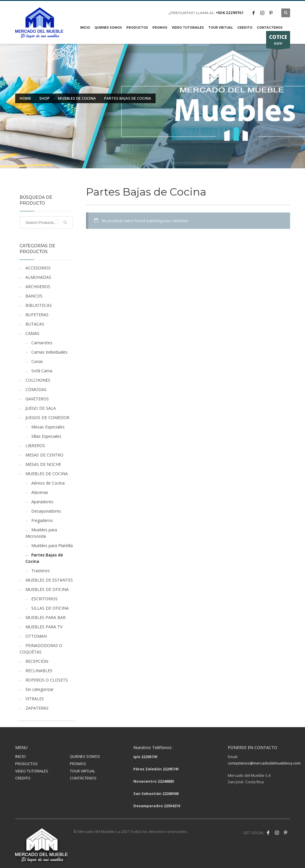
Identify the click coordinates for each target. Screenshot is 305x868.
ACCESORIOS (38, 268)
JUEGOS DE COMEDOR (47, 417)
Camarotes (42, 343)
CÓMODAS (36, 389)
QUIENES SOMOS (85, 756)
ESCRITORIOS (44, 599)
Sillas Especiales (46, 436)
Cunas (37, 361)
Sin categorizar (39, 689)
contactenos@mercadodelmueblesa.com (264, 763)
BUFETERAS (37, 315)
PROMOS (78, 764)
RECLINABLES (39, 671)
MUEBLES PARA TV (44, 627)
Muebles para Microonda (41, 533)
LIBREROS (35, 446)
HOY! (278, 41)
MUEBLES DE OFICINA (47, 589)
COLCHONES (38, 380)
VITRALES (35, 699)
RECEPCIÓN (37, 661)
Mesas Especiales (48, 427)
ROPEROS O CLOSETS (47, 680)
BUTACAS (35, 324)
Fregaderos (42, 520)
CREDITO (23, 778)
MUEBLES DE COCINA (47, 474)
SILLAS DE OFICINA (50, 608)
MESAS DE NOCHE (43, 464)
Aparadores (42, 502)
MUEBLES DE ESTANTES (49, 580)
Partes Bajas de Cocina (44, 558)
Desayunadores (46, 511)
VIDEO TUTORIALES (32, 771)
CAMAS (32, 333)
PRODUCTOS (26, 764)
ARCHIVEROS (38, 287)
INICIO (20, 756)
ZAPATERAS (37, 708)
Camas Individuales (49, 352)
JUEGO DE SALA (41, 408)
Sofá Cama (42, 371)
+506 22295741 (230, 13)
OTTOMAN (36, 636)
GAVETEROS (37, 399)
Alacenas (40, 492)
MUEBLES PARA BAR (45, 617)
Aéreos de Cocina (48, 483)
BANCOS (34, 296)
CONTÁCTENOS (83, 778)
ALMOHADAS (38, 277)
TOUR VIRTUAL (82, 771)
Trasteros (41, 571)
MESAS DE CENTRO (44, 455)
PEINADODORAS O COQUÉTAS (41, 649)
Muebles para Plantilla (52, 545)
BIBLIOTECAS (39, 305)
